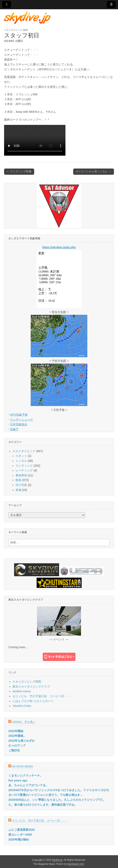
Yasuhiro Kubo (22, 706)
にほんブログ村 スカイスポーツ (33, 701)
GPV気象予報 (19, 415)
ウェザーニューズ (21, 420)
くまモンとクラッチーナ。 (26, 776)
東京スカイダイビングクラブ (31, 687)
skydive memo (22, 691)
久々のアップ (17, 746)
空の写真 (21, 485)
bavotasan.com (76, 864)
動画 (26, 30)
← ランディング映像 (19, 172)
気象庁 (14, 429)
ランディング (24, 466)
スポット (21, 456)
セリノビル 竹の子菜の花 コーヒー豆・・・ (43, 696)
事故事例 (21, 475)
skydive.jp (57, 860)
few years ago (18, 780)
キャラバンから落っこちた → (94, 172)
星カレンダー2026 (20, 835)
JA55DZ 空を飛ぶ (24, 722)
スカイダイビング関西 (27, 682)
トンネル (21, 461)
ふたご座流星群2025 (22, 830)
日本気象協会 (19, 424)
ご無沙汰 (14, 750)
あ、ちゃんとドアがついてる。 (28, 785)
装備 (18, 490)
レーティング (24, 470)
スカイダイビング (13, 30)
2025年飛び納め (19, 839)
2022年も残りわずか (22, 741)
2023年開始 (16, 731)
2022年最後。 (17, 736)
